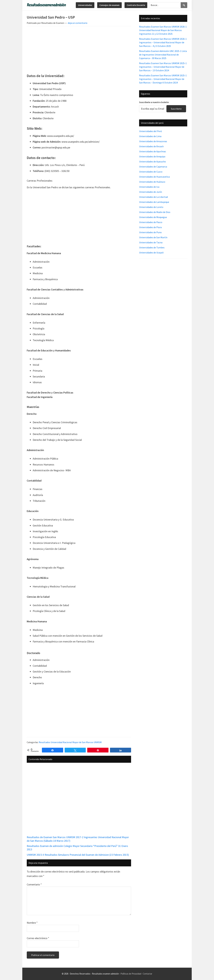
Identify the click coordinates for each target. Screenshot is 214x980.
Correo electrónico (38, 938)
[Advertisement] (79, 51)
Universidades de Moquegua (153, 217)
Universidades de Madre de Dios (155, 212)
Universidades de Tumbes (152, 247)
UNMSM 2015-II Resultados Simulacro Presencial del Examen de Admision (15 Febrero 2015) (78, 855)
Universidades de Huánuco (152, 182)
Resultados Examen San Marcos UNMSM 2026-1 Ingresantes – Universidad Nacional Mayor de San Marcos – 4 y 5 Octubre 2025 (163, 42)
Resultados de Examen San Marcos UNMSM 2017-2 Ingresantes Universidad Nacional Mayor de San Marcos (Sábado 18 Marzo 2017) (78, 839)
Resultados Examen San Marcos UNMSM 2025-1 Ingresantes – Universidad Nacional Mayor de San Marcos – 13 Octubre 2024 (163, 67)
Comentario (34, 884)
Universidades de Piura (150, 227)
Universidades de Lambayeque (154, 202)
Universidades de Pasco (151, 222)
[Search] (184, 5)
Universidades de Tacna (151, 242)
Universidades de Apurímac (153, 151)
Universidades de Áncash (151, 146)
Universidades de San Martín (153, 237)
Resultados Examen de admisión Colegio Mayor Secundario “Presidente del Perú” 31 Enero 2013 (77, 848)
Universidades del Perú (150, 131)
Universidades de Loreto (151, 207)
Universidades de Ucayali (151, 253)
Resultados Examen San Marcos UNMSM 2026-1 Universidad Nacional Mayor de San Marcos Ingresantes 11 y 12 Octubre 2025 (163, 30)
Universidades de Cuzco (151, 172)
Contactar (147, 974)
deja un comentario (78, 23)
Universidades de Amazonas (153, 141)
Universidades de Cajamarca (153, 167)
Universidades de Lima (150, 136)
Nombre (32, 923)
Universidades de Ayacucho (152, 161)
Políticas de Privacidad (131, 974)
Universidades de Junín (151, 192)
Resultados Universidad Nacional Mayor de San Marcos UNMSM (70, 742)
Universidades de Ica (149, 187)
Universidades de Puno (150, 232)
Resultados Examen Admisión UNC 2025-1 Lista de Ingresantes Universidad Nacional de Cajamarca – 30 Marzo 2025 (163, 55)
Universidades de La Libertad (153, 197)
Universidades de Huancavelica (154, 177)
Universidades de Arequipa (152, 156)
